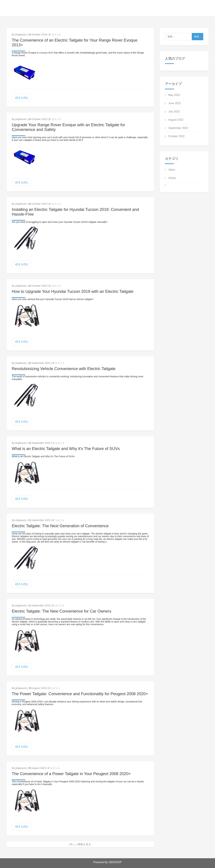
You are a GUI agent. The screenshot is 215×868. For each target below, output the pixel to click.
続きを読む (22, 98)
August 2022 (176, 120)
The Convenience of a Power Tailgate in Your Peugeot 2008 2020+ (71, 774)
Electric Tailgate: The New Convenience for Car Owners (62, 611)
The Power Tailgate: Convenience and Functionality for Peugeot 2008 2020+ (80, 694)
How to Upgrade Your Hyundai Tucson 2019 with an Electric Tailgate (73, 291)
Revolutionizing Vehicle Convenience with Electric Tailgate (64, 369)
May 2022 (174, 95)
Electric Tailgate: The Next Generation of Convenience (60, 526)
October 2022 (176, 136)
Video (172, 170)
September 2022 (178, 128)
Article (172, 178)
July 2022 (174, 111)
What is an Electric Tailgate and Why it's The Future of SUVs (66, 449)
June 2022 (175, 103)
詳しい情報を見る (80, 844)
